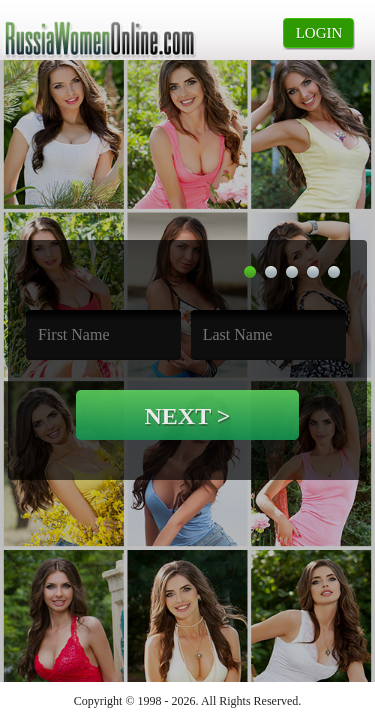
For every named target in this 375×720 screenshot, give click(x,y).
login (319, 33)
